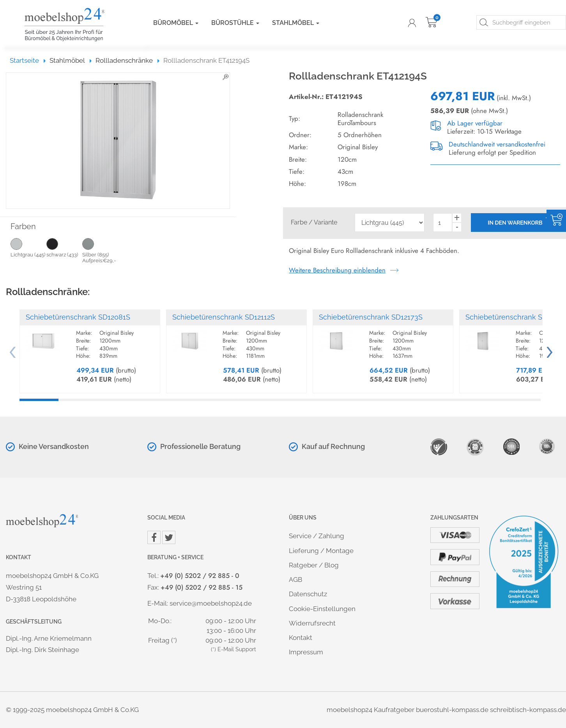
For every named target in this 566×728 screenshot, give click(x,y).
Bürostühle (235, 23)
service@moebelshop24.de (211, 603)
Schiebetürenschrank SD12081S (78, 317)
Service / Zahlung (317, 536)
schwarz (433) (64, 247)
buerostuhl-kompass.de (452, 710)
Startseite (28, 60)
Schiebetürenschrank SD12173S (371, 317)
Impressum (306, 652)
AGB (295, 580)
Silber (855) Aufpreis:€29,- (100, 251)
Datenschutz (308, 594)
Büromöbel (176, 23)
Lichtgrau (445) (28, 247)
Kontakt (301, 638)
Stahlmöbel (296, 23)
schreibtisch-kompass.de (528, 710)
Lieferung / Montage (321, 551)
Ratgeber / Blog (314, 565)
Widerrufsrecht (312, 623)
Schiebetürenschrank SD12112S (224, 317)
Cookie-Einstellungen (322, 609)
